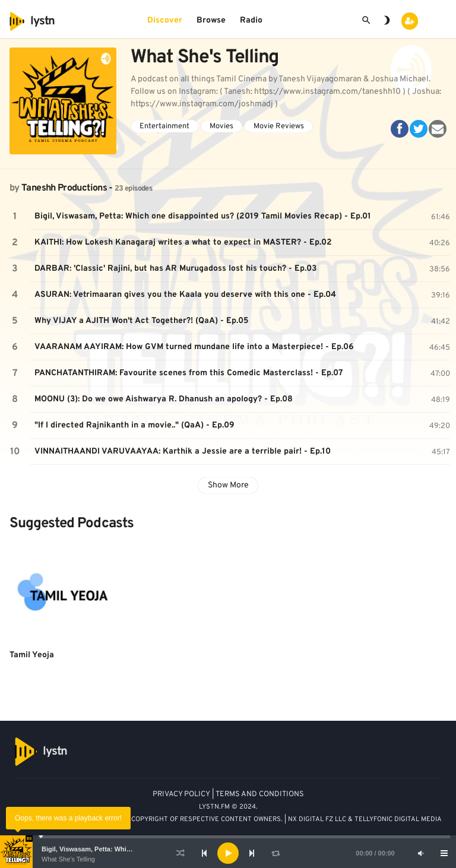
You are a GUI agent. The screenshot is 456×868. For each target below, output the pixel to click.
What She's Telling (68, 859)
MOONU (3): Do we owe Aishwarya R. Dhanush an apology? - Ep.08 (164, 399)
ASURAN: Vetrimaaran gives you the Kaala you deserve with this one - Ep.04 (185, 295)
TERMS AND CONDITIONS (260, 794)
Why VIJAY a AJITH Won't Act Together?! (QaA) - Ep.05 (142, 321)
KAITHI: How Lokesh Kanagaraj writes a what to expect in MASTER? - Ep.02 (183, 243)
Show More (228, 485)
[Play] (228, 853)
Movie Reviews (279, 126)
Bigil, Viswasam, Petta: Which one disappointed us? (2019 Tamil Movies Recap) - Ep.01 (203, 216)
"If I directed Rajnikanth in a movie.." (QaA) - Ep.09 (134, 425)
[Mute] (420, 853)
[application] (228, 853)
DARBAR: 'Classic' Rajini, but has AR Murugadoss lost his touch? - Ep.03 (175, 269)
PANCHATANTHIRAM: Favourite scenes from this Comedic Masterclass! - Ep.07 (189, 373)
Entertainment (164, 126)
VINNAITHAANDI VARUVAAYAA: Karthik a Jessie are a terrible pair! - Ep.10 (183, 452)
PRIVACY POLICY (181, 794)
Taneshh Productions (64, 188)
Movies (221, 126)
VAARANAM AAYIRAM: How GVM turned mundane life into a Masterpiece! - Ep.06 (194, 347)
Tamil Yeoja (32, 655)
